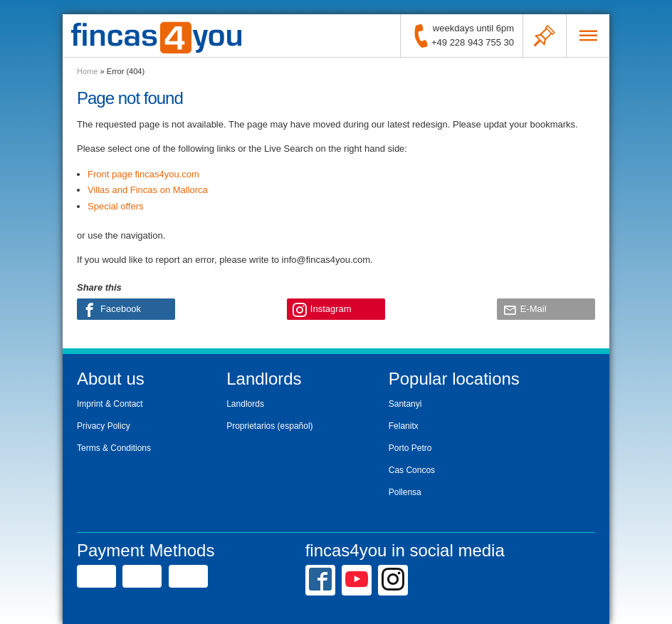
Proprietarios (251, 426)
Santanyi (405, 404)
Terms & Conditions (114, 448)
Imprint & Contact (110, 404)
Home (87, 71)
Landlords (245, 404)
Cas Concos (412, 470)
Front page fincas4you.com (143, 174)
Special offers (116, 206)
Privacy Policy (104, 426)
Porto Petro (410, 448)
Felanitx (404, 426)
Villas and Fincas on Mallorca (148, 190)
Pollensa (405, 492)
